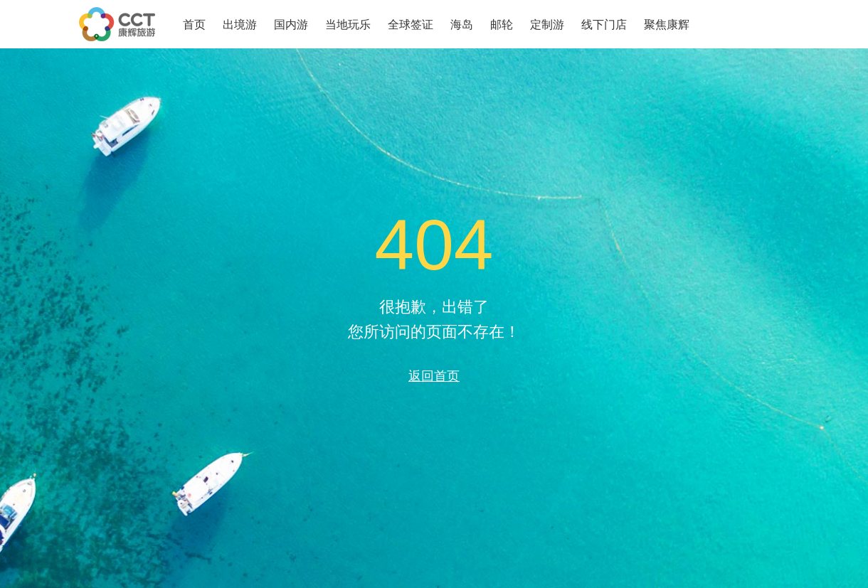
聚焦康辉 (667, 25)
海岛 (462, 25)
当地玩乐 (348, 25)
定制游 (547, 25)
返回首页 (434, 376)
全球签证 (411, 25)
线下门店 (604, 25)
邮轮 (502, 25)
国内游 (291, 25)
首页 (194, 25)
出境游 (240, 25)
